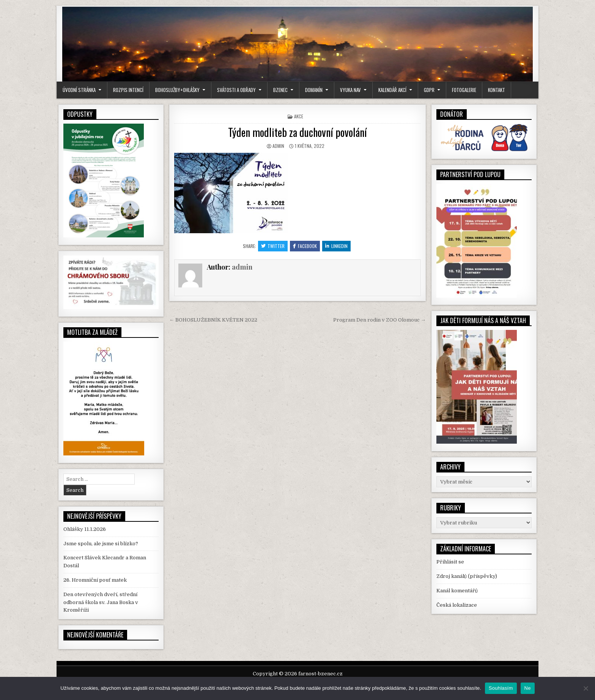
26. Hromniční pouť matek (95, 580)
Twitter (273, 246)
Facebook (305, 246)
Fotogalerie (464, 90)
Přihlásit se (450, 562)
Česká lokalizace (457, 605)
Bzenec (280, 90)
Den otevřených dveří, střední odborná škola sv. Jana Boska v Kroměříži (101, 602)
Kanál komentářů (457, 591)
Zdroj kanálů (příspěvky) (467, 576)
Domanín (314, 90)
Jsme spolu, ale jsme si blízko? (101, 544)
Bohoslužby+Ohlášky (177, 90)
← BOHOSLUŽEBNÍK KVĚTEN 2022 (213, 320)
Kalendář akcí (392, 90)
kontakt (497, 90)
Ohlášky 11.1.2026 (85, 529)
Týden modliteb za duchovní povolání (297, 132)
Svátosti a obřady (236, 90)
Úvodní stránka (79, 90)
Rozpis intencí (128, 90)
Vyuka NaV (350, 90)
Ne (528, 688)
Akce (299, 116)
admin (278, 146)
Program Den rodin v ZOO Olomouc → (379, 320)
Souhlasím (501, 688)
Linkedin (336, 246)
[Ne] (586, 688)
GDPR (429, 90)
